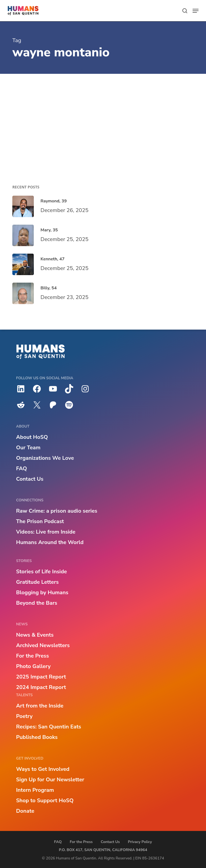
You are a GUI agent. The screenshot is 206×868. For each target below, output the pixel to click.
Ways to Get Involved (43, 769)
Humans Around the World (50, 542)
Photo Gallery (33, 666)
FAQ (21, 468)
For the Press (32, 656)
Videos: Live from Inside (46, 532)
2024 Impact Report (41, 687)
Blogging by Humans (42, 592)
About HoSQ (32, 437)
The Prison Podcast (40, 521)
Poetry (24, 716)
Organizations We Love (45, 458)
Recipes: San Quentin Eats (49, 727)
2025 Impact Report (41, 677)
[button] (196, 11)
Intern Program (35, 790)
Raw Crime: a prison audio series (57, 511)
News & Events (35, 635)
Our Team (28, 448)
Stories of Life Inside (41, 572)
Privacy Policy (140, 842)
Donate (25, 811)
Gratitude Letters (37, 582)
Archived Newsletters (43, 645)
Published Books (37, 737)
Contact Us (30, 479)
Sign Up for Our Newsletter (50, 780)
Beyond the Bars (37, 603)
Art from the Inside (40, 706)
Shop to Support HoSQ (45, 800)
